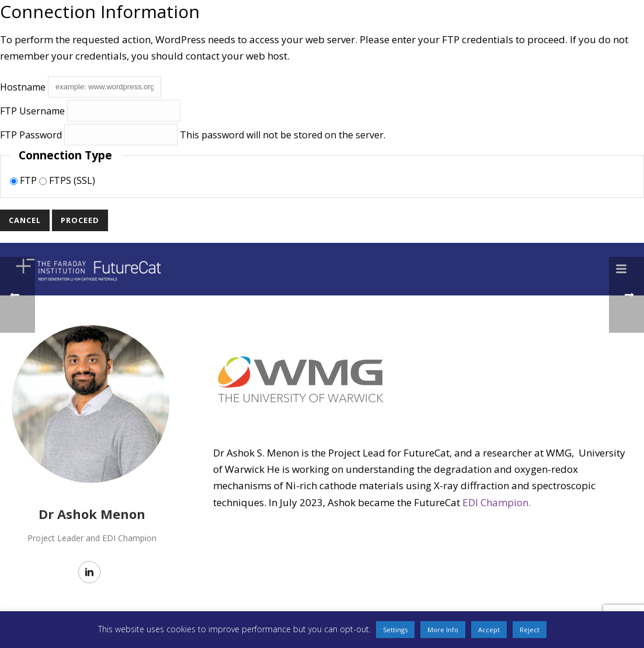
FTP (25, 180)
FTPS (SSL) (67, 180)
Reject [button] (530, 630)
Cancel (25, 220)
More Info (443, 630)
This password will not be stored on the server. (193, 135)
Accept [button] (489, 630)
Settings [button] (395, 630)
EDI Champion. (497, 502)
